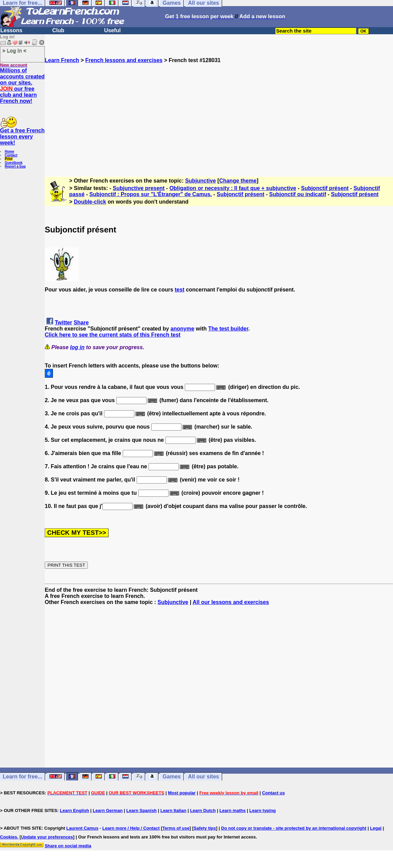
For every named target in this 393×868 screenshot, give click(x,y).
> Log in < (14, 50)
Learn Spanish (141, 810)
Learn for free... (22, 777)
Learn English (75, 810)
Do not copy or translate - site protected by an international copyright (294, 828)
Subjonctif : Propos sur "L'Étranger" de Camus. (151, 194)
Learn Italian (173, 810)
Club (58, 30)
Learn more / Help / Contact (131, 828)
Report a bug (15, 166)
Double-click (90, 202)
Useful (112, 30)
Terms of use (176, 828)
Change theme (238, 181)
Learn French (62, 60)
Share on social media (68, 846)
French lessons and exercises (124, 60)
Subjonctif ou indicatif (298, 194)
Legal (376, 828)
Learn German (107, 810)
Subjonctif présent (325, 188)
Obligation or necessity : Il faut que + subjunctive (233, 188)
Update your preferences (47, 837)
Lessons (11, 30)
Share (81, 323)
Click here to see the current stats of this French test (113, 335)
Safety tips (205, 828)
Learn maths (232, 810)
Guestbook (14, 163)
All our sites (203, 777)
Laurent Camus (83, 828)
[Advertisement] (219, 111)
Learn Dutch (203, 810)
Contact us (273, 793)
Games (172, 777)
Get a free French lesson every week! (22, 137)
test (179, 290)
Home (9, 152)
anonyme (182, 329)
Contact (11, 155)
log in (77, 347)
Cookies (9, 837)
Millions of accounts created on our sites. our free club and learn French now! (22, 86)
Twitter (63, 323)
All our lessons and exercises (231, 602)
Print (9, 159)
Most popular (182, 793)
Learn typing (262, 810)
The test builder (228, 329)
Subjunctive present (139, 188)
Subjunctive (201, 181)
